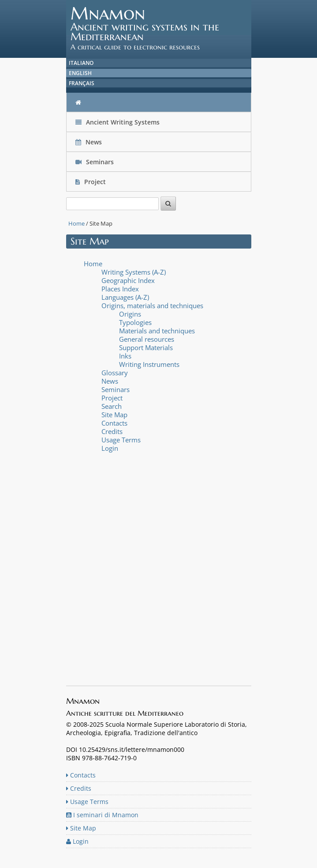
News (90, 142)
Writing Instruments (149, 364)
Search (112, 406)
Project (91, 182)
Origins (130, 314)
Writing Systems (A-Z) (134, 272)
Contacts (114, 423)
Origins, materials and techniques (152, 306)
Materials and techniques (157, 331)
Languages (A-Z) (125, 297)
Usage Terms (121, 440)
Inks (125, 356)
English (80, 73)
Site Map (114, 415)
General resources (147, 339)
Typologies (135, 322)
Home (76, 223)
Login (110, 448)
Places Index (120, 289)
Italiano (81, 63)
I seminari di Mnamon (102, 815)
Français (82, 83)
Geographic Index (128, 280)
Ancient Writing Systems (117, 122)
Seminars (95, 162)
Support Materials (146, 347)
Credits (112, 431)
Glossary (115, 373)
